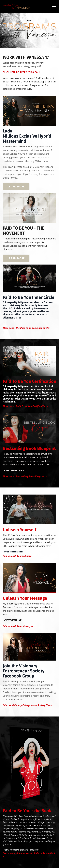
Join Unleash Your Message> (18, 626)
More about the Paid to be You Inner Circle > (27, 328)
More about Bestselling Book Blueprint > (25, 476)
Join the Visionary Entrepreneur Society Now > (28, 705)
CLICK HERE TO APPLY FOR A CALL (22, 72)
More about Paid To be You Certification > (25, 406)
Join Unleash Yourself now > (18, 556)
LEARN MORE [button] (16, 186)
